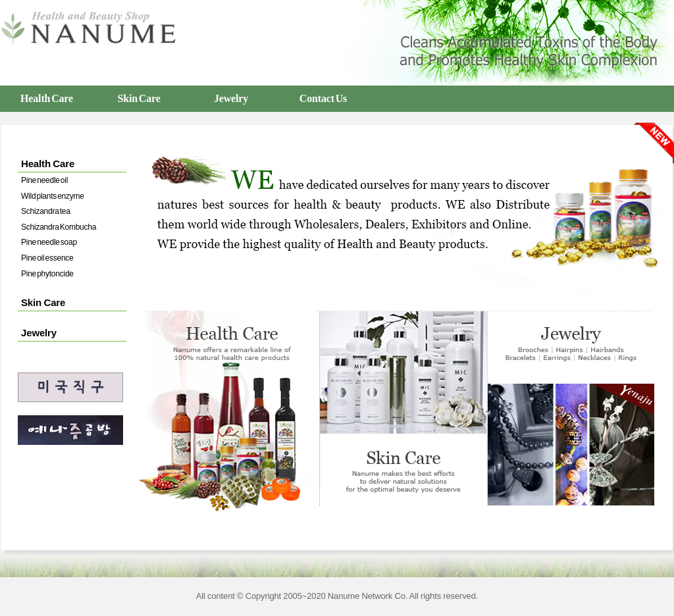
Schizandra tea (46, 211)
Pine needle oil (44, 180)
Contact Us (323, 98)
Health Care (47, 98)
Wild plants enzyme (53, 196)
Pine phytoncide (47, 274)
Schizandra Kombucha (59, 227)
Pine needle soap (49, 242)
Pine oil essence (47, 258)
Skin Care (139, 98)
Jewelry (231, 98)
